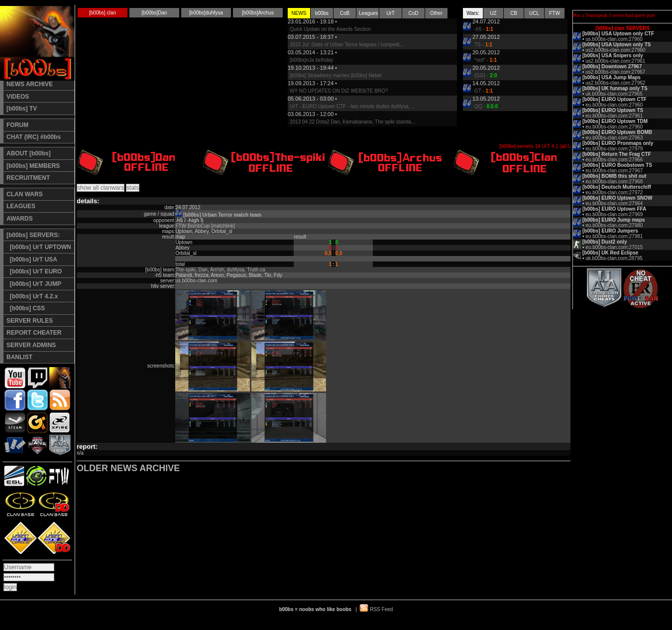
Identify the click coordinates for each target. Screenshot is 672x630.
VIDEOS (18, 97)
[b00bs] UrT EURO (34, 271)
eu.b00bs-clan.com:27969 (614, 214)
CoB (345, 13)
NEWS (299, 13)
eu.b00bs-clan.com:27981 (614, 236)
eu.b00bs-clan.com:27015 (614, 247)
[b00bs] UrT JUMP (34, 284)
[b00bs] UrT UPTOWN (39, 247)
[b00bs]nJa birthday (311, 60)
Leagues (368, 13)
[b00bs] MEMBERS (33, 166)
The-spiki (185, 270)
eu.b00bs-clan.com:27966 (614, 160)
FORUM (17, 125)
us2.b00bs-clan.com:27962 (615, 83)
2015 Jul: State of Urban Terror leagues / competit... (347, 45)
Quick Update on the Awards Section (330, 29)
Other (436, 13)
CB (514, 13)
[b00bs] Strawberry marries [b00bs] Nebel (336, 75)
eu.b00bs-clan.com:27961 (614, 116)
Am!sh (217, 270)
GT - (484, 91)
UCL (534, 13)
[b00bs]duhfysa (206, 13)
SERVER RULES (30, 321)
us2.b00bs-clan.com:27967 (615, 72)
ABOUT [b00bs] (29, 153)
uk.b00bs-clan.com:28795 (614, 258)
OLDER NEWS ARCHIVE (128, 468)
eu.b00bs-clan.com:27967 (614, 171)
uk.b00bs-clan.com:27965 (614, 94)
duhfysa (236, 270)
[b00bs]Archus (258, 13)
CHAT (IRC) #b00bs (34, 137)
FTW (555, 13)
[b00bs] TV (22, 109)
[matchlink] (223, 226)
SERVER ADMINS (31, 345)
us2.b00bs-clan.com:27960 (615, 50)
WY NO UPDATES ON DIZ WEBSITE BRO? (339, 91)
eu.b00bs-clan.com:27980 (614, 225)
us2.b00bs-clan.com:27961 (615, 61)
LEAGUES (21, 206)
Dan (203, 270)
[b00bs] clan (103, 13)
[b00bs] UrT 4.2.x (32, 296)
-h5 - (484, 29)
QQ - (486, 106)
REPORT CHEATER (34, 333)
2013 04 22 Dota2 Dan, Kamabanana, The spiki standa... (352, 122)
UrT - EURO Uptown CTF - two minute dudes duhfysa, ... (352, 106)
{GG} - (486, 75)
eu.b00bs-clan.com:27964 (614, 203)
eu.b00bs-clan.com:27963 (614, 138)
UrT (391, 13)
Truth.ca (256, 270)
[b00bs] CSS (26, 308)
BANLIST (19, 357)
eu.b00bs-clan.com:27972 (614, 192)
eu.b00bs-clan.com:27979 (614, 149)
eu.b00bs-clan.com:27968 (614, 182)
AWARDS (20, 219)
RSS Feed (381, 609)
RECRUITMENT (28, 178)
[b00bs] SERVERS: (33, 235)
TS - (483, 45)
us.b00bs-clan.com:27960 (614, 39)
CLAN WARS (25, 194)
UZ (493, 13)
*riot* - (486, 60)
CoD (413, 13)
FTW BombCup (192, 226)
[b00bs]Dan (154, 13)
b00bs (322, 13)
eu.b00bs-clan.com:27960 (614, 105)
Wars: (473, 13)
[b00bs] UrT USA (32, 259)
